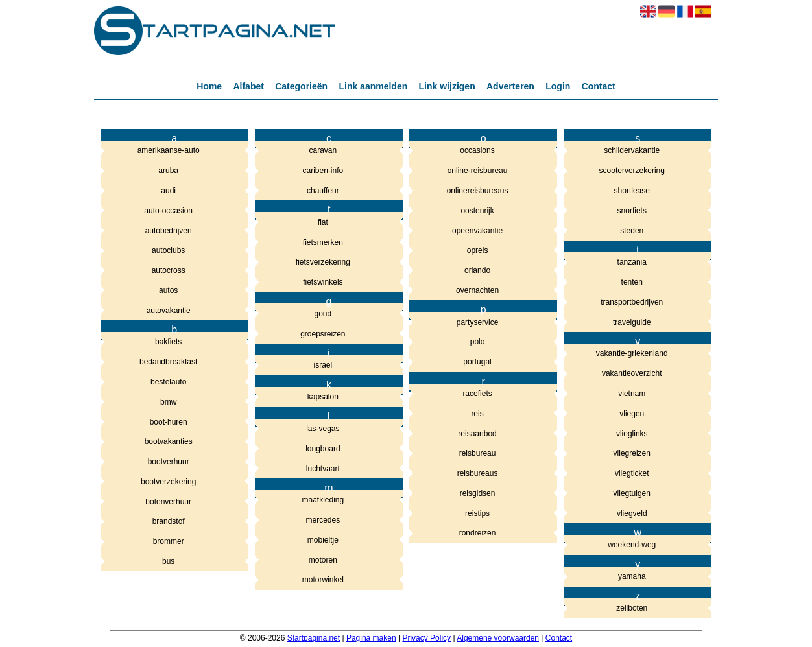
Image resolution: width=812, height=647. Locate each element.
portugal (477, 362)
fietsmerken (323, 242)
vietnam (632, 394)
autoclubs (168, 250)
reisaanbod (477, 434)
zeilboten (632, 608)
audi (168, 191)
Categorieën (301, 86)
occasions (477, 150)
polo (478, 342)
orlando (477, 270)
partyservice (478, 322)
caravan (323, 150)
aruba (168, 171)
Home (209, 86)
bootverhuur (169, 462)
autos (168, 290)
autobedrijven (169, 231)
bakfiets (168, 342)
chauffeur (323, 191)
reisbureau (478, 453)
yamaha (632, 576)
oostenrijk (477, 211)
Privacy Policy (426, 638)
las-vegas (323, 429)
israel (323, 365)
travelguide (632, 322)
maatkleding (323, 500)
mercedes (323, 520)
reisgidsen (478, 493)
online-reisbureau (478, 171)
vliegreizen (632, 453)
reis (477, 414)
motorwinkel (323, 580)
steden (632, 231)
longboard (323, 449)
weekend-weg (632, 545)
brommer (169, 541)
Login (558, 86)
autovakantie (169, 311)
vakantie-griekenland (632, 353)
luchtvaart (323, 469)
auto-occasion (168, 211)
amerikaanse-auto (169, 150)
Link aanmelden (373, 86)
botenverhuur (168, 502)
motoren (323, 560)
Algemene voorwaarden (498, 638)
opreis (478, 250)
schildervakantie (632, 150)
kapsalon (323, 397)
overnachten (477, 290)
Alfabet (248, 86)
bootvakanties (169, 441)
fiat (323, 222)
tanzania (632, 262)
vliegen (632, 414)
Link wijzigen (447, 86)
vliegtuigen (632, 493)
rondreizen (478, 533)
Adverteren (510, 86)
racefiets (477, 394)
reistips (477, 513)
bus (168, 561)
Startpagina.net (314, 638)
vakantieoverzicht (632, 373)
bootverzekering (168, 482)
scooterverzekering (632, 171)
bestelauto (168, 382)
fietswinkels (323, 282)
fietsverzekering (323, 262)
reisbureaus (478, 473)
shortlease (632, 191)
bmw (168, 402)
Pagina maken (371, 638)
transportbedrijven (632, 302)
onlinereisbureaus (478, 191)
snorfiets (632, 211)
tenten (632, 282)
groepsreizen (323, 334)
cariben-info (323, 171)
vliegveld (632, 513)
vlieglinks (632, 434)
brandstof (169, 521)
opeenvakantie (477, 231)
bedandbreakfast (168, 362)
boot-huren (169, 422)
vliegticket (632, 473)
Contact (599, 86)
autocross (169, 270)
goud (323, 314)
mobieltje (323, 540)
